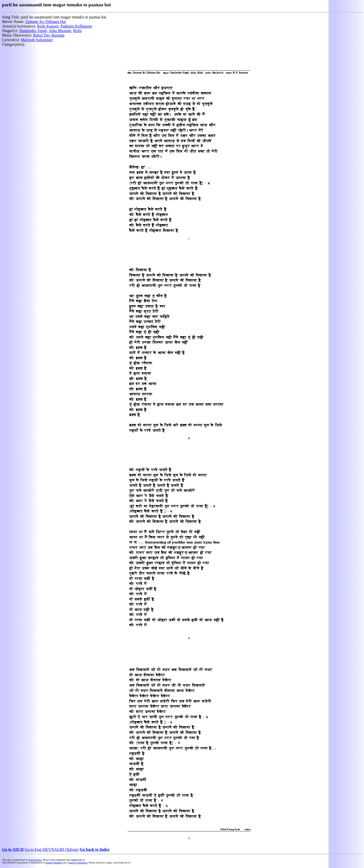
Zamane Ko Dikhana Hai (45, 22)
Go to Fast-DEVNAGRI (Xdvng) (52, 849)
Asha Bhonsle (60, 31)
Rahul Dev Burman (49, 35)
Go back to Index (95, 849)
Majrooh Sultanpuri (37, 40)
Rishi (77, 31)
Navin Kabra (35, 860)
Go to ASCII (13, 849)
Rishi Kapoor (48, 26)
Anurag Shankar (54, 863)
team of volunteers (78, 863)
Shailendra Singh (33, 31)
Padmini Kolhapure (76, 26)
